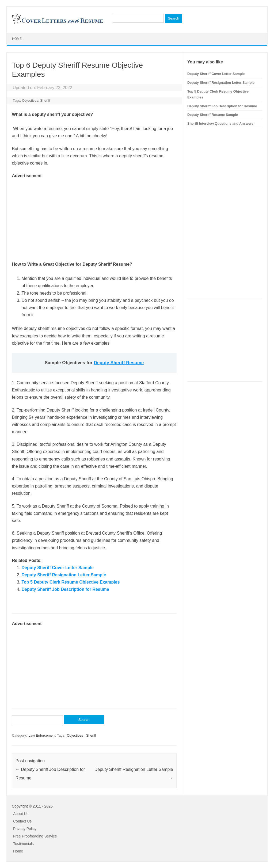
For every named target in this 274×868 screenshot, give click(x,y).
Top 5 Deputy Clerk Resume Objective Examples (71, 582)
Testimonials (23, 844)
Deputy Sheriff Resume (119, 363)
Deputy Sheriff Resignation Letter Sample (64, 575)
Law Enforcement (42, 735)
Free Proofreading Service (35, 836)
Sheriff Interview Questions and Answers (220, 123)
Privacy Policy (25, 829)
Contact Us (22, 821)
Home (17, 39)
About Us (21, 814)
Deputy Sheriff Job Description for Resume (65, 589)
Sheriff (45, 100)
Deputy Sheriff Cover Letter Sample (57, 568)
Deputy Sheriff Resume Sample (213, 115)
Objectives (30, 100)
